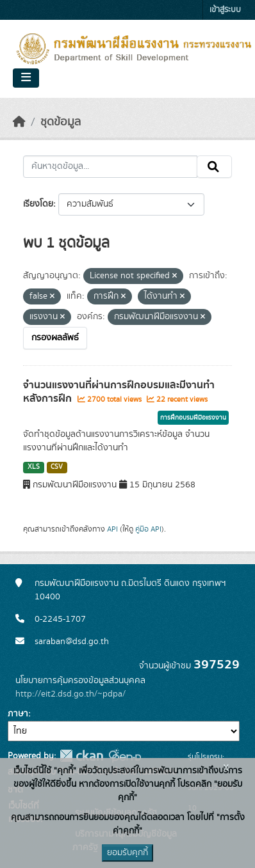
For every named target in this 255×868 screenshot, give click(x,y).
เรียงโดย (38, 204)
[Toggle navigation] (26, 78)
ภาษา (18, 714)
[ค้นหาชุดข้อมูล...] (110, 167)
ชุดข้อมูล (61, 122)
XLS (34, 467)
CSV (57, 467)
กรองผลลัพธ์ (55, 338)
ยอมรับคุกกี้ (128, 853)
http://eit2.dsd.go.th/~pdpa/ (70, 694)
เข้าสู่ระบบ (225, 10)
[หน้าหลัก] (19, 122)
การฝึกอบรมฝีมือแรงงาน (193, 418)
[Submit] (214, 167)
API (112, 529)
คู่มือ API (148, 529)
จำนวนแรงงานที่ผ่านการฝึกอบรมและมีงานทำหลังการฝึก (119, 392)
